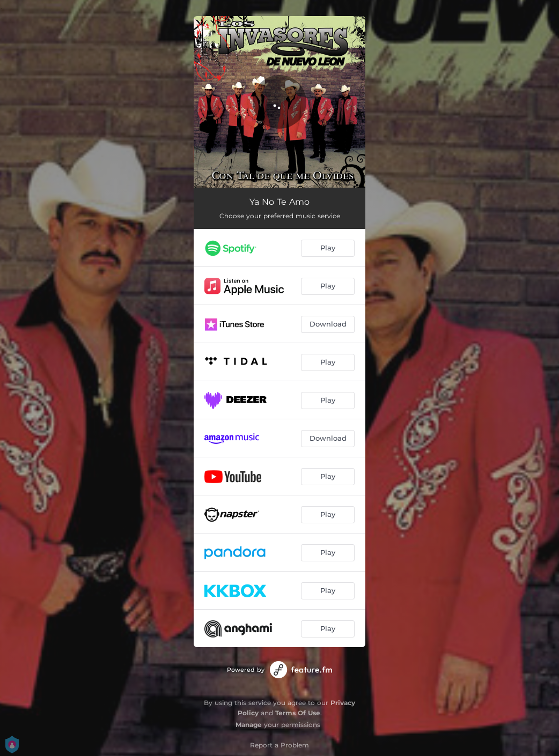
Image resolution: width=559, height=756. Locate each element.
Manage (249, 725)
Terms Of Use (298, 713)
